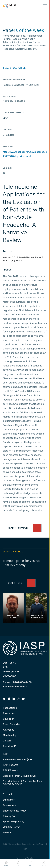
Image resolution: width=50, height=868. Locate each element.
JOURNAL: (9, 130)
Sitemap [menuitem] (8, 833)
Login (44, 863)
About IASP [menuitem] (9, 746)
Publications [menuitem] (10, 708)
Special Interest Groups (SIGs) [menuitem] (20, 776)
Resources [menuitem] (9, 714)
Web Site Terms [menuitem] (11, 827)
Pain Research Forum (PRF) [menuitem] (18, 760)
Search (31, 863)
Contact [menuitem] (8, 794)
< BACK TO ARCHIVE (14, 68)
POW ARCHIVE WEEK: (14, 80)
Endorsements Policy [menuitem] (15, 811)
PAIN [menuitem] (6, 754)
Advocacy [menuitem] (9, 730)
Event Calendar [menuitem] (11, 724)
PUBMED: (8, 147)
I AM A (19, 863)
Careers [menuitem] (7, 741)
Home (6, 863)
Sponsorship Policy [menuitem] (14, 822)
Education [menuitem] (9, 719)
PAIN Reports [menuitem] (10, 765)
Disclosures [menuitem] (9, 805)
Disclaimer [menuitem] (9, 800)
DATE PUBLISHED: (13, 113)
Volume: (7, 168)
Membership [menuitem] (10, 735)
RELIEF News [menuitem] (10, 771)
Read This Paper (18, 528)
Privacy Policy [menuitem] (11, 816)
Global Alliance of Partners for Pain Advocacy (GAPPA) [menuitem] (22, 783)
